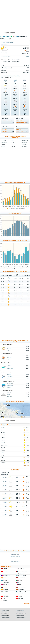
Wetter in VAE (19, 612)
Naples (3, 448)
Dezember (24, 147)
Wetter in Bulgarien (5, 614)
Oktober (24, 143)
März (3, 145)
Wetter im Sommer (15, 559)
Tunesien (6, 596)
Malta (20, 585)
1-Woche (21, 122)
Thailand (6, 592)
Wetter (20, 130)
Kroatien (6, 582)
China (5, 571)
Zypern (5, 601)
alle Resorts (26, 465)
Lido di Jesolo (5, 445)
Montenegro (22, 587)
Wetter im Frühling (15, 557)
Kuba (20, 582)
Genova (3, 438)
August (14, 147)
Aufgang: (5, 60)
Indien (5, 578)
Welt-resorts (5, 37)
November (24, 145)
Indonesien (21, 578)
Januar (4, 141)
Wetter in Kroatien (20, 616)
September (25, 141)
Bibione (3, 433)
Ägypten (6, 569)
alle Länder (27, 603)
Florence (3, 463)
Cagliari (3, 440)
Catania (3, 443)
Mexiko (5, 587)
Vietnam (21, 598)
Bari (2, 430)
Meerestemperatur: (6, 57)
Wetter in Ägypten (5, 610)
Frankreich (7, 576)
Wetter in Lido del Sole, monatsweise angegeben (15, 137)
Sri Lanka (21, 589)
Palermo (3, 450)
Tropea (3, 460)
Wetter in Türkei (5, 612)
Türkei (20, 596)
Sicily (3, 458)
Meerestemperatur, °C (15, 213)
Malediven (6, 585)
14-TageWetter (5, 130)
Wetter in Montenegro (6, 617)
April (3, 147)
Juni (13, 143)
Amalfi (3, 428)
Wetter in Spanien (5, 616)
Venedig (3, 435)
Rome (3, 453)
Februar (4, 143)
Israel (5, 580)
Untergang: (14, 60)
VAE (4, 598)
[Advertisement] (15, 16)
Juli (13, 145)
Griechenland (22, 576)
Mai (2, 78)
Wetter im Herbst (15, 561)
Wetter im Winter (15, 554)
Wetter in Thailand (20, 610)
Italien (16, 37)
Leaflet (23, 417)
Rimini (3, 455)
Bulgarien (21, 569)
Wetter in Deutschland (21, 617)
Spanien (6, 589)
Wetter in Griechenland (21, 614)
